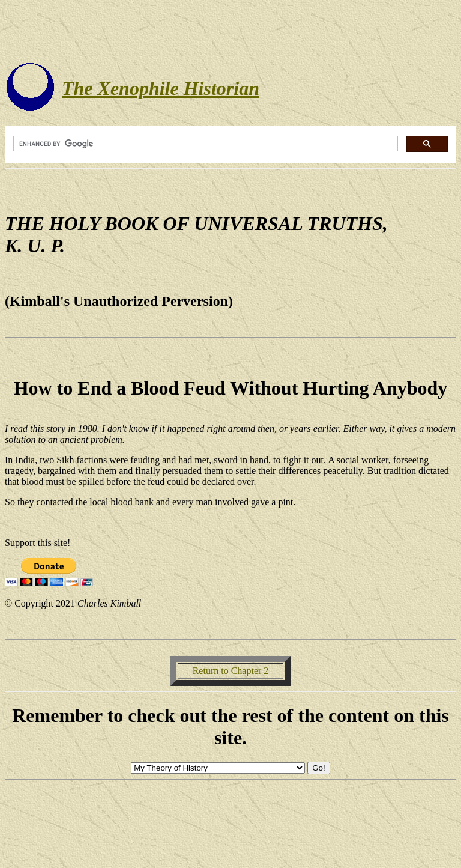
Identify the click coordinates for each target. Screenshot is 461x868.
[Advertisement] (230, 32)
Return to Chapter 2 (231, 671)
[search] (204, 144)
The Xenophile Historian (161, 88)
